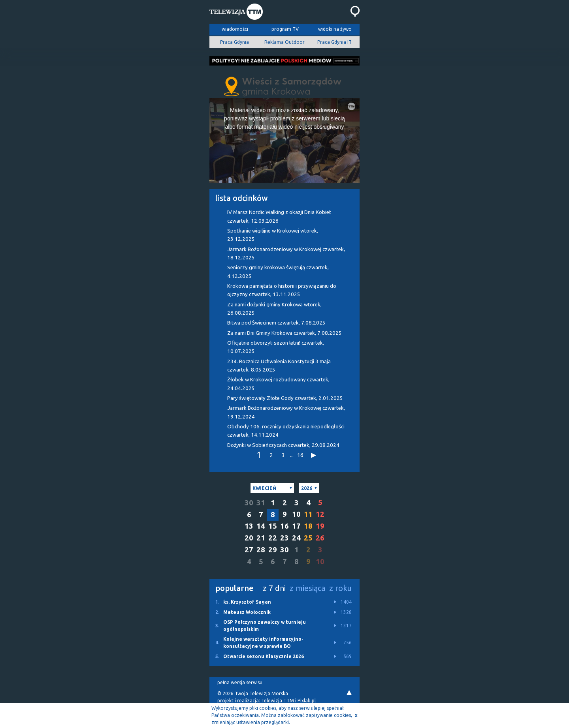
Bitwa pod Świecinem (276, 323)
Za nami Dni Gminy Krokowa (284, 333)
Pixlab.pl (307, 701)
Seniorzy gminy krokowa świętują (278, 272)
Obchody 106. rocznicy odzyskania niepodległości (286, 431)
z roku (340, 588)
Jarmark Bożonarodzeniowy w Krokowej (286, 253)
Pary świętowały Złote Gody (285, 398)
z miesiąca (307, 588)
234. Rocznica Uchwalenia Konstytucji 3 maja (279, 366)
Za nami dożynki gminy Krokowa (274, 309)
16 (300, 455)
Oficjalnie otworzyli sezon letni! (276, 347)
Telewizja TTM (278, 701)
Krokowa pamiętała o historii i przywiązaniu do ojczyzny (282, 290)
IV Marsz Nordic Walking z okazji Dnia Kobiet (279, 216)
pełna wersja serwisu (240, 682)
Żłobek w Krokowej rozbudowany (278, 384)
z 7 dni (274, 588)
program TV (285, 29)
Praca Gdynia (235, 42)
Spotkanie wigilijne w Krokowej (273, 235)
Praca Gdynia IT (334, 42)
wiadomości (235, 29)
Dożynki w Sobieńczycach (283, 445)
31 (261, 503)
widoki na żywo (335, 29)
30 (249, 503)
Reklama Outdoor (284, 42)
